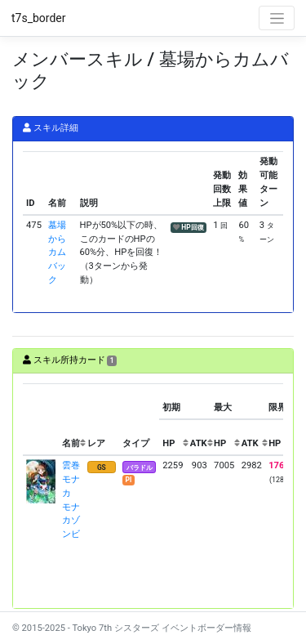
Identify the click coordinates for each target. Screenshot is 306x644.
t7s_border (39, 18)
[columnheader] (41, 420)
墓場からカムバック (57, 253)
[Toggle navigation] (277, 18)
